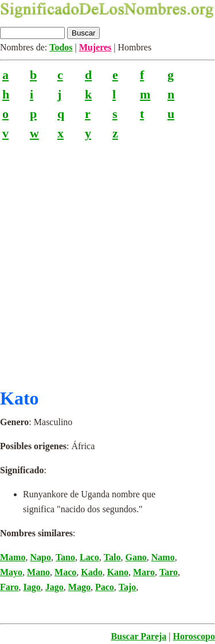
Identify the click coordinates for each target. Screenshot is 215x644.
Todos (61, 47)
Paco (105, 587)
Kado (91, 572)
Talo (112, 557)
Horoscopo (194, 636)
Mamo (13, 557)
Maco (65, 572)
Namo (163, 557)
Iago (32, 587)
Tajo (128, 587)
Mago (79, 587)
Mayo (11, 572)
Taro (169, 572)
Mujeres (95, 47)
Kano (118, 572)
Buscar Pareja (139, 636)
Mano (38, 572)
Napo (40, 557)
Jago (54, 587)
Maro (144, 572)
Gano (136, 557)
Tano (65, 557)
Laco (89, 557)
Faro (9, 587)
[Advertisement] (107, 260)
